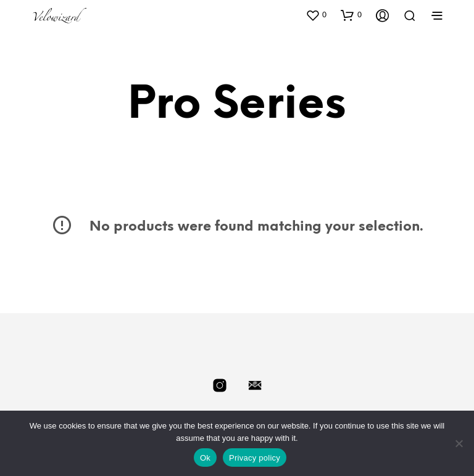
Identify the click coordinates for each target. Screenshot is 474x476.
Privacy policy (255, 458)
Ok (205, 458)
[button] (316, 15)
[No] (459, 443)
